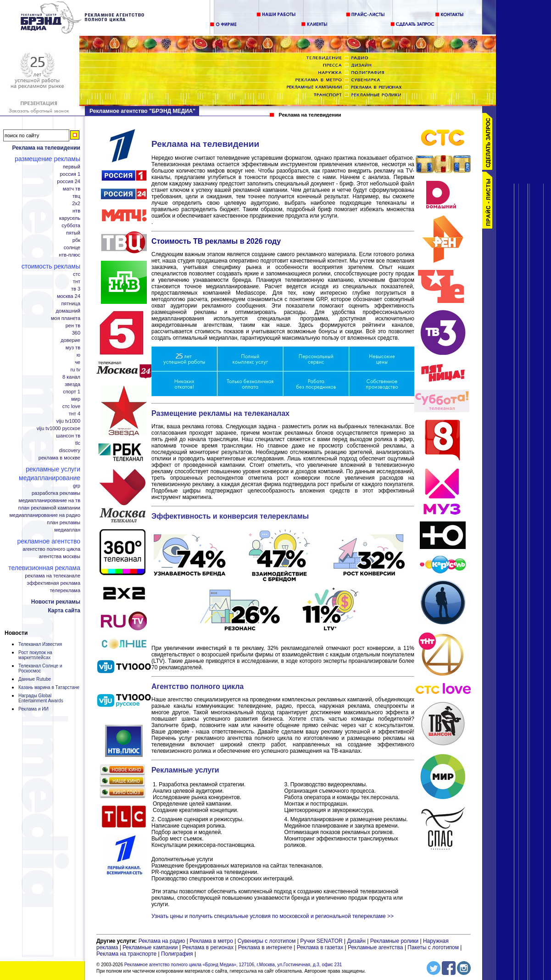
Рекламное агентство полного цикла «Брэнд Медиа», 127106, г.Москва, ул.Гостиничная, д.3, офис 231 (233, 965)
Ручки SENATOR (321, 941)
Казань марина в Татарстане (49, 687)
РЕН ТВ (73, 326)
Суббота (71, 226)
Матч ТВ (72, 189)
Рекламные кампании (150, 947)
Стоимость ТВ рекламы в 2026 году (216, 241)
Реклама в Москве (59, 458)
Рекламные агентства (376, 947)
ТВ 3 (76, 289)
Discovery (70, 451)
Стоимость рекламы (51, 266)
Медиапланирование (50, 478)
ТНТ (77, 282)
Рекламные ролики (394, 941)
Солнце (72, 248)
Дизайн (356, 941)
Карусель (70, 218)
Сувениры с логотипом (267, 941)
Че (78, 362)
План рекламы (64, 523)
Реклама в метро (211, 941)
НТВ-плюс (70, 255)
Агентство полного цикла (51, 549)
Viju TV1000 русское (58, 428)
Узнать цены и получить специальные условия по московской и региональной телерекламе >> (273, 916)
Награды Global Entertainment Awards (41, 698)
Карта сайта (64, 610)
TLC (78, 443)
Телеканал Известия (40, 644)
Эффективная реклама (54, 583)
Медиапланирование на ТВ (50, 501)
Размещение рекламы (47, 159)
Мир (76, 399)
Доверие (70, 340)
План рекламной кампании (49, 508)
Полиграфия (177, 954)
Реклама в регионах (208, 947)
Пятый (73, 233)
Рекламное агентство (49, 541)
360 (76, 333)
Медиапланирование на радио (45, 515)
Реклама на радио (162, 941)
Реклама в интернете (265, 947)
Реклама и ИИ (33, 709)
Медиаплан (67, 530)
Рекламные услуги (53, 469)
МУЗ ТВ (73, 348)
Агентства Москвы (60, 557)
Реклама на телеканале (53, 576)
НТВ (76, 211)
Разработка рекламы (56, 493)
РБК (76, 240)
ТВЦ (76, 196)
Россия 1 (70, 174)
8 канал (71, 377)
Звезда (72, 384)
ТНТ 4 (75, 414)
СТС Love (71, 406)
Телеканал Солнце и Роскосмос (40, 668)
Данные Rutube (35, 679)
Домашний (68, 311)
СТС (77, 274)
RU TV (75, 370)
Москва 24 (69, 296)
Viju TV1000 (68, 421)
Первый (72, 167)
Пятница (71, 304)
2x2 (76, 204)
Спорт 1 (72, 392)
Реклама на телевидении (46, 148)
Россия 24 (69, 182)
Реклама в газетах (321, 947)
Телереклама (65, 591)
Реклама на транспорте (126, 954)
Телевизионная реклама (44, 568)
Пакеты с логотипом (433, 947)
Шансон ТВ (68, 436)
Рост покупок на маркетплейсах (35, 655)
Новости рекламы (56, 602)
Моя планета (66, 318)
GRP (77, 486)
